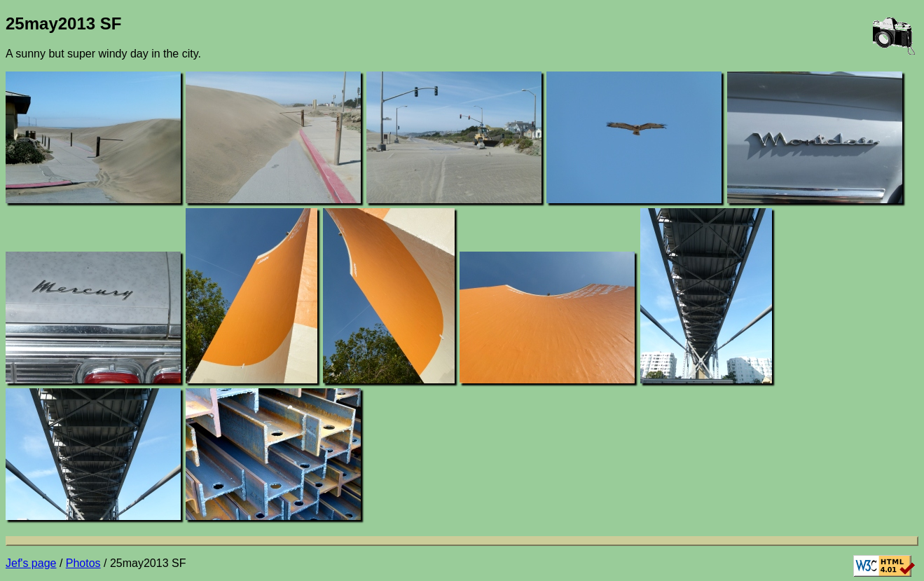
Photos (83, 563)
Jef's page (31, 563)
